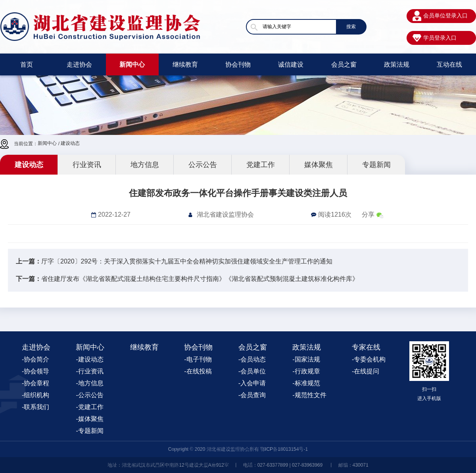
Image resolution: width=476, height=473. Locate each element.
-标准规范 (306, 383)
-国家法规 (306, 359)
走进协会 (79, 64)
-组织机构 (36, 395)
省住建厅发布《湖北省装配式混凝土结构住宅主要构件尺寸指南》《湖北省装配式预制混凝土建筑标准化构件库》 (200, 279)
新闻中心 (132, 64)
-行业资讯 (89, 371)
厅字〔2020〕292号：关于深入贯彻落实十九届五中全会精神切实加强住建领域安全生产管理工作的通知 (187, 261)
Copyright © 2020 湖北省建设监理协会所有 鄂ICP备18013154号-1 (238, 449)
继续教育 (185, 64)
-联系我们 (36, 407)
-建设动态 (89, 359)
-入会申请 (252, 383)
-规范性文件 (309, 395)
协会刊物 (238, 64)
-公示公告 (89, 395)
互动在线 (449, 64)
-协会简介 (36, 359)
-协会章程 (36, 383)
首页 (27, 64)
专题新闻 (376, 165)
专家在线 (366, 347)
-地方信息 (89, 383)
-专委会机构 (369, 359)
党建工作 (261, 165)
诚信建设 (291, 64)
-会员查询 (252, 395)
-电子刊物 (198, 359)
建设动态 (70, 143)
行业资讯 (87, 165)
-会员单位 (252, 371)
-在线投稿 (198, 371)
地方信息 (145, 165)
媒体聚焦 (319, 165)
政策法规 (397, 64)
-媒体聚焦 (89, 419)
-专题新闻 (89, 431)
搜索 (351, 27)
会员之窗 (344, 64)
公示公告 (203, 165)
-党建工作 (89, 407)
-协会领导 (36, 371)
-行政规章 (306, 371)
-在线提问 (366, 371)
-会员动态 (252, 359)
